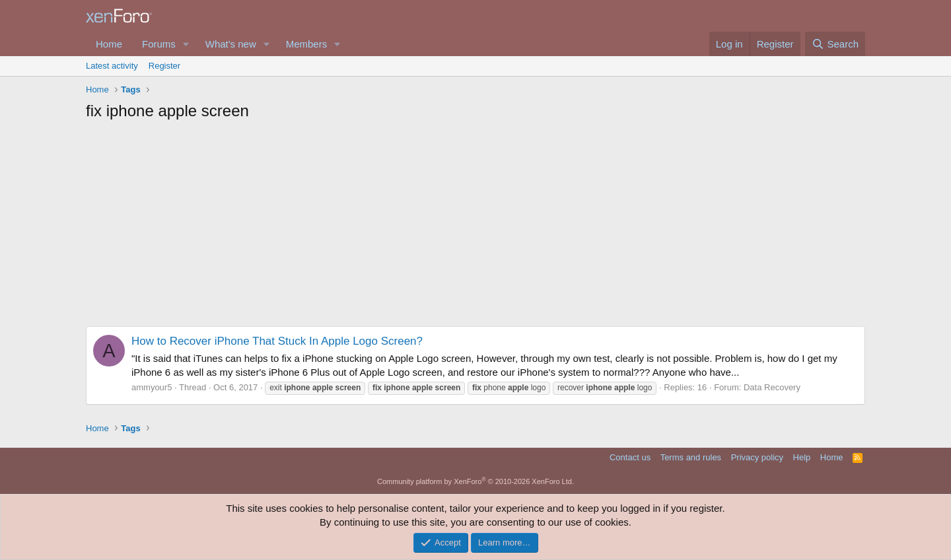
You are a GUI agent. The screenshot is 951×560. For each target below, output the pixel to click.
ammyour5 (152, 387)
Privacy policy (757, 457)
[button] (186, 44)
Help (802, 457)
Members (307, 44)
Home (109, 44)
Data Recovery (772, 387)
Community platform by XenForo (475, 481)
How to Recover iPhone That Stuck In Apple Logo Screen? (277, 341)
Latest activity (112, 66)
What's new (231, 44)
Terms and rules (691, 457)
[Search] (835, 44)
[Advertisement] (475, 227)
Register (164, 66)
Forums (159, 44)
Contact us (630, 457)
